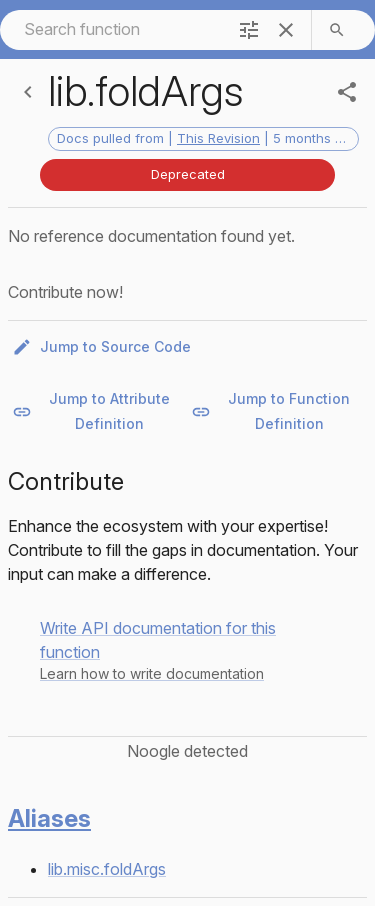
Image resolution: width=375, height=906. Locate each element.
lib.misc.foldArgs (107, 869)
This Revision (218, 138)
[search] (337, 30)
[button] (187, 650)
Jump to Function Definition (277, 411)
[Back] (28, 92)
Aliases (49, 818)
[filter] (249, 30)
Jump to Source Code (103, 347)
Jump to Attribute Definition (97, 411)
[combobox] (111, 29)
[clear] (286, 30)
